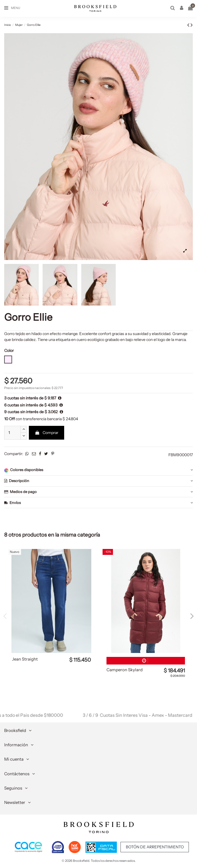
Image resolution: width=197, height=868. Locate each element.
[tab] (98, 470)
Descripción (98, 481)
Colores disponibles (98, 470)
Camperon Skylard (125, 670)
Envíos (98, 503)
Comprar (47, 433)
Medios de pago (98, 492)
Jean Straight (25, 659)
